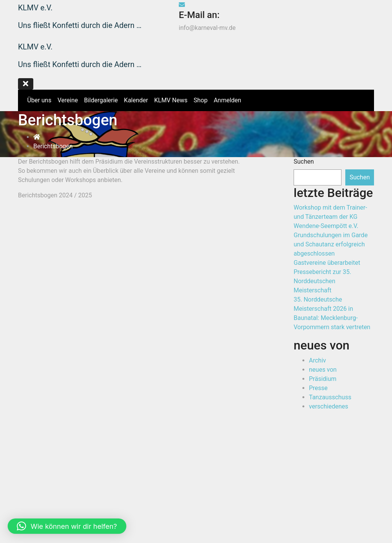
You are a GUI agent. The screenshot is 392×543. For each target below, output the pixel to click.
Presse (318, 388)
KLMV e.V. (35, 8)
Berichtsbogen (53, 146)
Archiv (318, 360)
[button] (67, 526)
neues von (323, 370)
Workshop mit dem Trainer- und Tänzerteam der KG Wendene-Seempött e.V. (330, 217)
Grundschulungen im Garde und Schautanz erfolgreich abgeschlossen (331, 244)
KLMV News (171, 100)
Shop (362, 7)
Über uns (39, 100)
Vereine (68, 100)
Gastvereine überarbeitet (327, 263)
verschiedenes (328, 406)
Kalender (136, 100)
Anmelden (227, 100)
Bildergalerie (101, 100)
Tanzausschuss (330, 397)
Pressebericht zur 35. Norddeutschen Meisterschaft (322, 281)
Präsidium (323, 379)
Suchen (304, 162)
